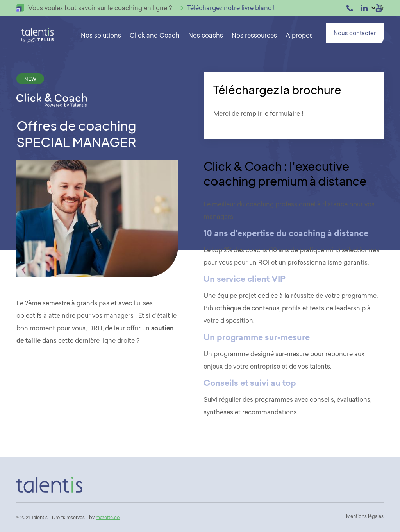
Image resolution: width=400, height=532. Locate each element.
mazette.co (108, 517)
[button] (101, 35)
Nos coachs (206, 35)
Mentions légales (365, 516)
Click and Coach (154, 35)
